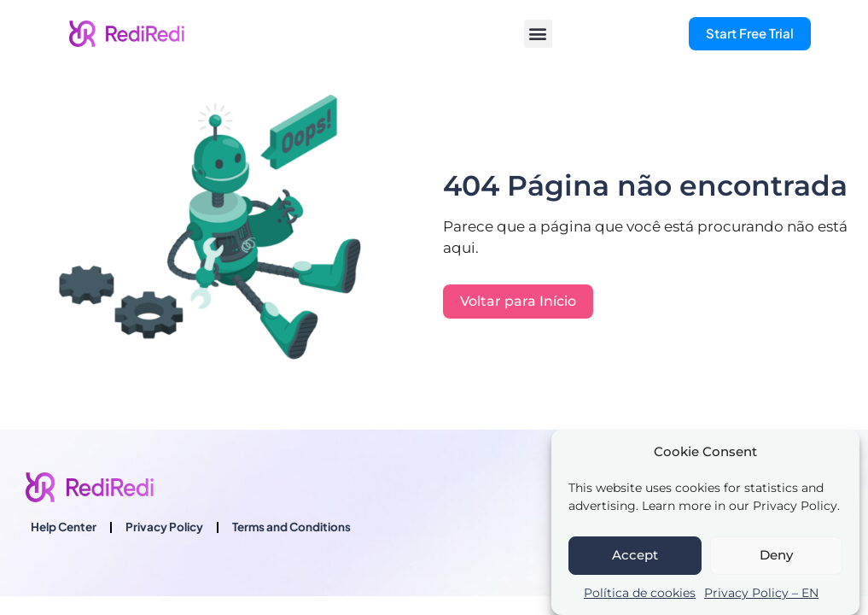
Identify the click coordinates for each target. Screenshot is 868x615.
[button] (538, 34)
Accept (635, 555)
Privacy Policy (164, 527)
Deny (776, 555)
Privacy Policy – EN (761, 593)
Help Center (64, 527)
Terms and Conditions (291, 527)
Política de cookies (640, 593)
